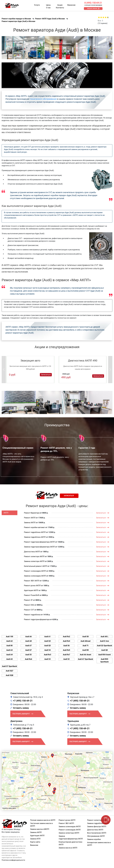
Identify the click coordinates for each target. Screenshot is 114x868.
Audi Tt (86, 646)
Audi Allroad (85, 641)
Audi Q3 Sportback (105, 646)
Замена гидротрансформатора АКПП (39, 547)
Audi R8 (85, 650)
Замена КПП (35, 839)
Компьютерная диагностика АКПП (70, 843)
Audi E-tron (105, 641)
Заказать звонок (92, 9)
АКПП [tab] (6, 513)
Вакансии (71, 5)
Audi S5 (29, 655)
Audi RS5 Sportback (104, 660)
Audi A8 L (104, 637)
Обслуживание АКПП (96, 836)
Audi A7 (28, 646)
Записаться (46, 375)
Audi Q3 (48, 641)
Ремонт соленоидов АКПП (35, 571)
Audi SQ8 (9, 675)
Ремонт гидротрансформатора (37, 619)
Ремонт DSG (29, 605)
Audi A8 (28, 641)
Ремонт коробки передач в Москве (16, 19)
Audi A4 (9, 655)
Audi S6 (67, 646)
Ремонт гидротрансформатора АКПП (39, 542)
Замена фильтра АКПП (97, 827)
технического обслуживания (43, 99)
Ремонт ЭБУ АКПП (32, 581)
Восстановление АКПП (97, 833)
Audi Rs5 (67, 650)
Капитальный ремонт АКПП (36, 566)
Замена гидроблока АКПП (35, 537)
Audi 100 (10, 637)
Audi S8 (86, 637)
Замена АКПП (30, 523)
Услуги (37, 5)
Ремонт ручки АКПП (32, 586)
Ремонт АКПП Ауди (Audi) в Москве (50, 19)
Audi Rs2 (67, 637)
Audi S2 (67, 659)
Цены (48, 5)
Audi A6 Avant (85, 655)
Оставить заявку (21, 708)
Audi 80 (9, 646)
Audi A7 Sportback (85, 659)
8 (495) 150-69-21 (93, 3)
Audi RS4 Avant (104, 655)
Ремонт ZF (28, 600)
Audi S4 (47, 650)
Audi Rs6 (28, 659)
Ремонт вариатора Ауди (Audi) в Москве (18, 21)
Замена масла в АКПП (68, 848)
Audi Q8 (105, 650)
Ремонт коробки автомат (34, 527)
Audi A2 (9, 641)
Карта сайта (35, 842)
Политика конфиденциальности (13, 860)
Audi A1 (48, 637)
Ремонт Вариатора (32, 513)
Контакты (60, 8)
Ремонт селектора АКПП (34, 556)
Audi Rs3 (48, 655)
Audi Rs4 (67, 641)
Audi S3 (47, 659)
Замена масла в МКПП (40, 829)
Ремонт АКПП (30, 518)
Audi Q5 (48, 646)
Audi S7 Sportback (10, 666)
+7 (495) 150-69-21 (23, 701)
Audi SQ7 (9, 671)
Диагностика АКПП (32, 552)
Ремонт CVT (29, 610)
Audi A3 (9, 650)
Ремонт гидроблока (32, 615)
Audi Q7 (28, 650)
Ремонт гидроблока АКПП (35, 532)
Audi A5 (9, 659)
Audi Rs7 (67, 655)
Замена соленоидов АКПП (35, 576)
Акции (60, 5)
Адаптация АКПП (31, 590)
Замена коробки (94, 839)
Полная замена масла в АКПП (43, 820)
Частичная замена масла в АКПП (41, 825)
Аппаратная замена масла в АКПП (99, 844)
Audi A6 (28, 637)
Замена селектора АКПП (34, 561)
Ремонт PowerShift (32, 595)
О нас (48, 8)
